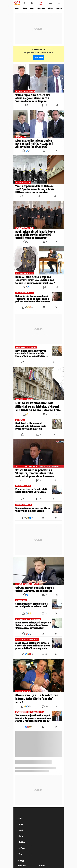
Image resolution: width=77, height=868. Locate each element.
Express (59, 8)
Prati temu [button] (39, 58)
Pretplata (42, 866)
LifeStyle (22, 842)
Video (51, 8)
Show (25, 8)
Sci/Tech (22, 848)
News (17, 8)
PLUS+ (21, 818)
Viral (20, 854)
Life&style (41, 8)
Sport (32, 8)
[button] (24, 3)
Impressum (22, 866)
